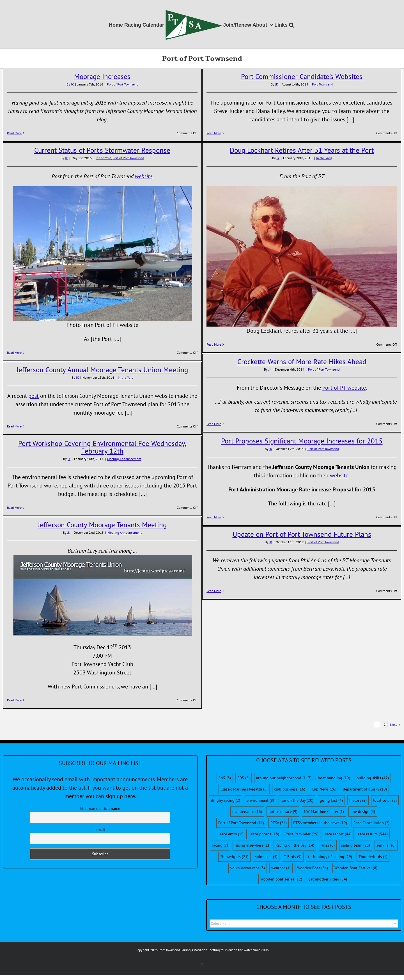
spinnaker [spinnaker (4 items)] (266, 857)
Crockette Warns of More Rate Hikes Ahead (302, 362)
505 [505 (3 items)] (244, 778)
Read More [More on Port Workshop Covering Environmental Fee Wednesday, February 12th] (14, 508)
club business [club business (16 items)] (290, 789)
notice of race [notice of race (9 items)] (283, 812)
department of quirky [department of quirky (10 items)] (365, 789)
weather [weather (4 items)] (281, 868)
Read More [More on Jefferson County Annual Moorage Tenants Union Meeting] (14, 426)
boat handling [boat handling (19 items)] (334, 778)
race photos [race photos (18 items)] (265, 834)
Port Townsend (322, 84)
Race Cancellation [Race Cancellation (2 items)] (371, 823)
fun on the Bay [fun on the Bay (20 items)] (297, 800)
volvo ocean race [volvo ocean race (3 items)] (248, 868)
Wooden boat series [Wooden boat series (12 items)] (281, 879)
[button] (291, 24)
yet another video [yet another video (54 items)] (328, 879)
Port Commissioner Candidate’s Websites (302, 77)
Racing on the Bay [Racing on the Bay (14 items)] (295, 845)
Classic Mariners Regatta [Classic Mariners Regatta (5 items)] (244, 789)
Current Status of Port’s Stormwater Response (102, 150)
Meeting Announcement (124, 459)
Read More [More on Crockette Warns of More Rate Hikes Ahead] (214, 424)
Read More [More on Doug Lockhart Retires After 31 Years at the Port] (214, 344)
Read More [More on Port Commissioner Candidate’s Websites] (214, 133)
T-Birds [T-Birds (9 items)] (293, 857)
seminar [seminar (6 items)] (386, 845)
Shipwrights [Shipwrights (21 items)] (234, 857)
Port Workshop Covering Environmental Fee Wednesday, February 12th (102, 447)
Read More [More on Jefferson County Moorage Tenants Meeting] (14, 700)
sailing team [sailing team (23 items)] (356, 845)
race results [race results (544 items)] (373, 834)
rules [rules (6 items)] (328, 845)
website (144, 176)
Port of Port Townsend (123, 84)
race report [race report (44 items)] (338, 834)
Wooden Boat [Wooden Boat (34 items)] (313, 868)
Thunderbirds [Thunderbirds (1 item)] (373, 857)
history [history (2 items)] (358, 800)
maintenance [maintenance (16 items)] (247, 812)
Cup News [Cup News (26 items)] (324, 789)
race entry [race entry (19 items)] (232, 834)
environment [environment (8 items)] (260, 800)
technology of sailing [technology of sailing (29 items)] (330, 857)
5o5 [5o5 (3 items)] (225, 778)
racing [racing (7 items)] (220, 845)
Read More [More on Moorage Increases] (14, 133)
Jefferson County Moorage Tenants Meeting (102, 525)
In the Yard (103, 158)
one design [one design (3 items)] (363, 812)
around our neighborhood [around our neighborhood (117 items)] (284, 778)
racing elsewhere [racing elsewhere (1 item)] (252, 845)
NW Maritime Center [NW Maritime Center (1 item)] (324, 812)
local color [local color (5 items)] (385, 800)
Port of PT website (344, 388)
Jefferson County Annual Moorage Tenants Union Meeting (102, 370)
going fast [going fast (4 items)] (331, 800)
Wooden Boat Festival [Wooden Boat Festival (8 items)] (356, 868)
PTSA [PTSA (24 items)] (279, 823)
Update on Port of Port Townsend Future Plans (302, 534)
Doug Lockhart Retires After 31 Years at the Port (302, 150)
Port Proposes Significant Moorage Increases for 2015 (302, 441)
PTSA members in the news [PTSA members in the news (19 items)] (320, 823)
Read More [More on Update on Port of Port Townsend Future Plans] (214, 591)
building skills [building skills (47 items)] (373, 778)
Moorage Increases (102, 77)
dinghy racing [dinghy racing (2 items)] (226, 800)
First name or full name (100, 808)
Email (100, 829)
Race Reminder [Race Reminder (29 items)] (302, 834)
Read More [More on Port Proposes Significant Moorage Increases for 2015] (214, 517)
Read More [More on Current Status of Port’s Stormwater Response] (14, 353)
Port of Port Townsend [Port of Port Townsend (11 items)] (241, 823)
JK (72, 84)
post (34, 396)
